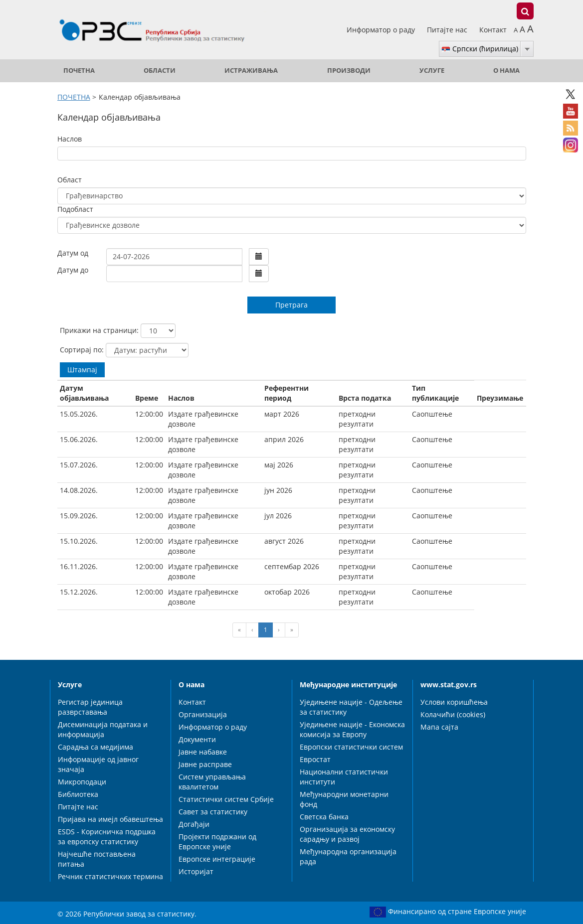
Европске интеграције (217, 859)
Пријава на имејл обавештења (110, 819)
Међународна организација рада (348, 856)
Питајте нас (448, 30)
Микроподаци (82, 782)
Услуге (432, 71)
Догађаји (194, 824)
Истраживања (251, 71)
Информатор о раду (382, 30)
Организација (203, 714)
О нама (506, 71)
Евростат (315, 759)
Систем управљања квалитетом (212, 782)
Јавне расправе (205, 764)
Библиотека (78, 794)
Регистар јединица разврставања (90, 707)
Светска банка (324, 817)
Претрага (291, 305)
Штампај (82, 370)
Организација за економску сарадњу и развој (347, 834)
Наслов (70, 139)
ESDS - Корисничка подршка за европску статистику (107, 837)
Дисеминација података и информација (103, 729)
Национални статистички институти (344, 777)
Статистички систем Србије (226, 799)
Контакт (493, 30)
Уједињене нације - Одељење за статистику (351, 707)
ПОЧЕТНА (79, 71)
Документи (197, 739)
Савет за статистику (213, 812)
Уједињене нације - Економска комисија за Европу (352, 729)
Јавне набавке (203, 752)
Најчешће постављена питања (97, 859)
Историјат (196, 871)
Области (160, 71)
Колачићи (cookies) (453, 714)
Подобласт (75, 209)
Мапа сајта (439, 727)
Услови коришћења (454, 702)
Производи (349, 71)
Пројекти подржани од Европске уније (217, 842)
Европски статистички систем (351, 747)
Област (70, 180)
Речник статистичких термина (110, 876)
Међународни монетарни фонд (344, 799)
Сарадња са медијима (96, 747)
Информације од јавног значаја (98, 764)
